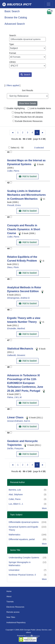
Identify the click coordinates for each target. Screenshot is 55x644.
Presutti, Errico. (14, 205)
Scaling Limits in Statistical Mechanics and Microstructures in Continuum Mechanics (26, 195)
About (9, 596)
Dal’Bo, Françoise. (16, 448)
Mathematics (14, 535)
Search (25, 75)
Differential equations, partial (22, 539)
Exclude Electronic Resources (27, 121)
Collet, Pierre (15, 499)
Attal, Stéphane (16, 494)
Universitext (14, 570)
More (44, 508)
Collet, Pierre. (13, 171)
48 (8, 367)
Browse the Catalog (16, 17)
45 (8, 279)
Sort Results (27, 90)
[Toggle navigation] (49, 4)
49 (8, 409)
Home (9, 591)
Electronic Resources (15, 607)
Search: (27, 38)
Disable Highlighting (14, 108)
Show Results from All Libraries (27, 117)
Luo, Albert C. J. (16, 504)
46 (8, 310)
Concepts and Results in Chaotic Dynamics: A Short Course (24, 229)
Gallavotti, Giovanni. (16, 355)
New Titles (11, 617)
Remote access (13, 612)
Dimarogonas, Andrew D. (19, 298)
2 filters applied (12, 85)
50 (8, 433)
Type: (27, 47)
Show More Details (28, 103)
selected (39, 148)
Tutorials (10, 602)
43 (8, 217)
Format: (27, 56)
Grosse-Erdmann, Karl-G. (19, 421)
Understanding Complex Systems (24, 558)
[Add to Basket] (11, 152)
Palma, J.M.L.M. (15, 397)
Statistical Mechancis (21, 349)
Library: (27, 64)
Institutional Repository (16, 622)
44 (8, 248)
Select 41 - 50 (17, 148)
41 (8, 152)
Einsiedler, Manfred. (16, 328)
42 (8, 183)
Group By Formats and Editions (27, 113)
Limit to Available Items (39, 108)
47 (8, 340)
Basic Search (12, 11)
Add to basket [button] (28, 176)
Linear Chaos (16, 417)
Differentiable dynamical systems (24, 522)
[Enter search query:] (27, 39)
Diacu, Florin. (13, 267)
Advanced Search (15, 24)
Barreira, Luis (15, 490)
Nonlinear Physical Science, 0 (22, 575)
